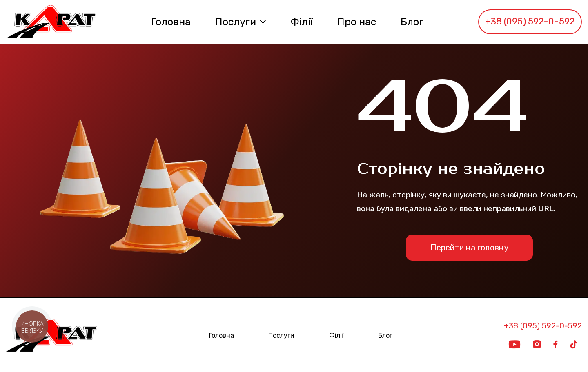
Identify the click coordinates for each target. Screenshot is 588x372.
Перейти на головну (469, 248)
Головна (171, 22)
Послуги (236, 22)
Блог (412, 22)
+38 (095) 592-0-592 (530, 21)
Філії (302, 22)
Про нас (357, 22)
